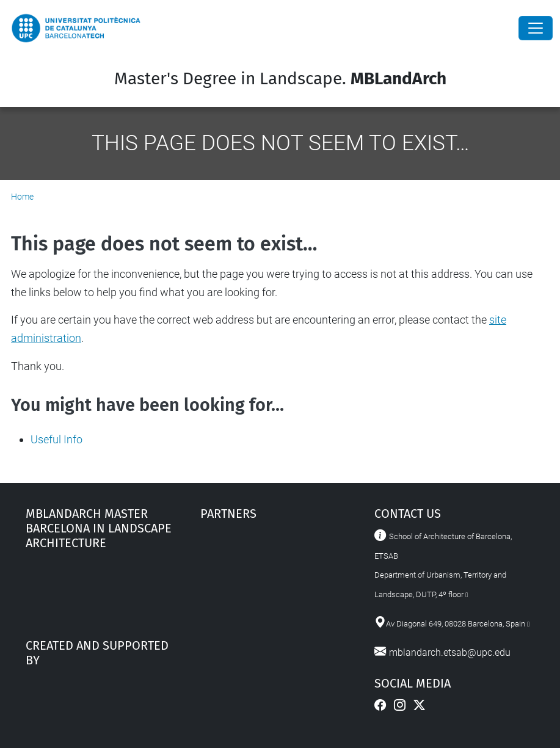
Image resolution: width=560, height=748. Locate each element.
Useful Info (56, 439)
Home (22, 197)
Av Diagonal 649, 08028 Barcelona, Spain (456, 624)
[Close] (536, 28)
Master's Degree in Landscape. (280, 78)
